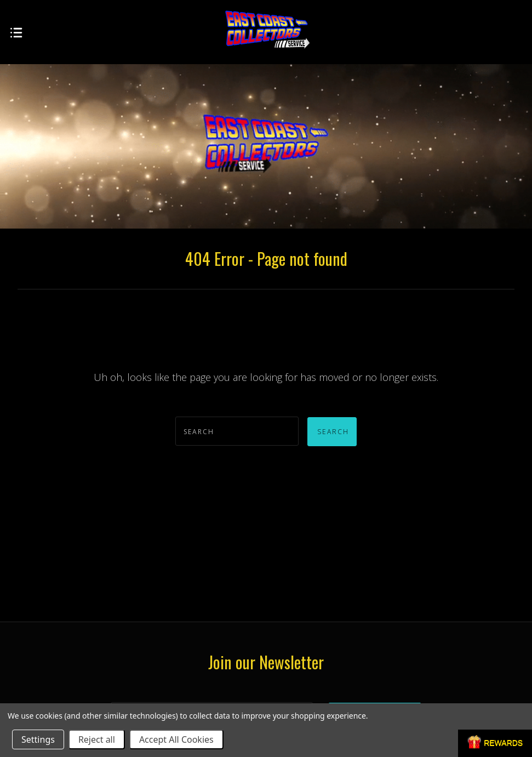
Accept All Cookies (176, 739)
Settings (38, 739)
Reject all (97, 739)
